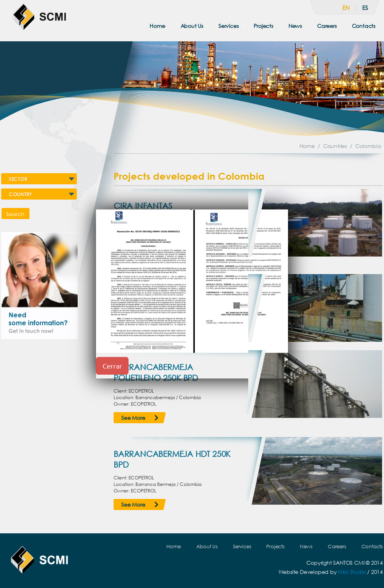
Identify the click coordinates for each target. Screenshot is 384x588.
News (295, 26)
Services (228, 26)
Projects (263, 26)
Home (157, 26)
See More (133, 418)
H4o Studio (352, 572)
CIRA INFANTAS (143, 206)
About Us (192, 26)
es (365, 8)
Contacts (364, 26)
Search (15, 214)
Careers (327, 26)
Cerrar (112, 366)
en (346, 8)
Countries (335, 146)
